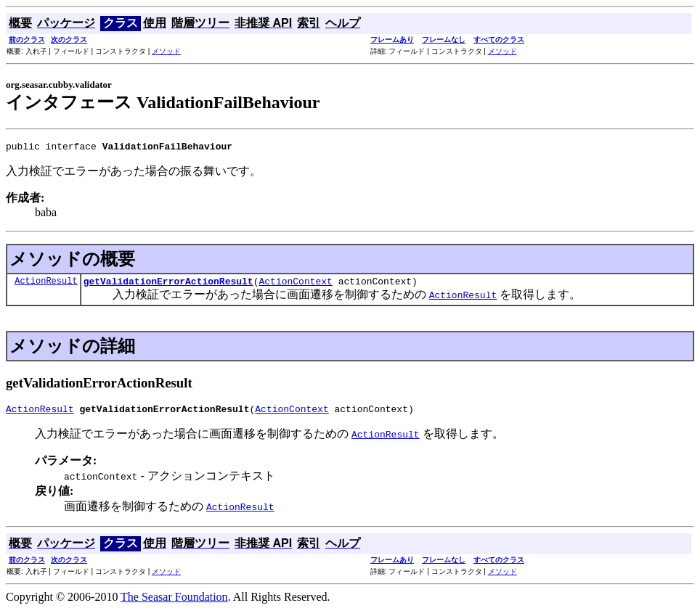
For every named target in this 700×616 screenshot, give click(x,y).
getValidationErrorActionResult (168, 285)
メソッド (166, 51)
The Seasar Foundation (174, 603)
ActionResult (46, 285)
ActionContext (295, 285)
